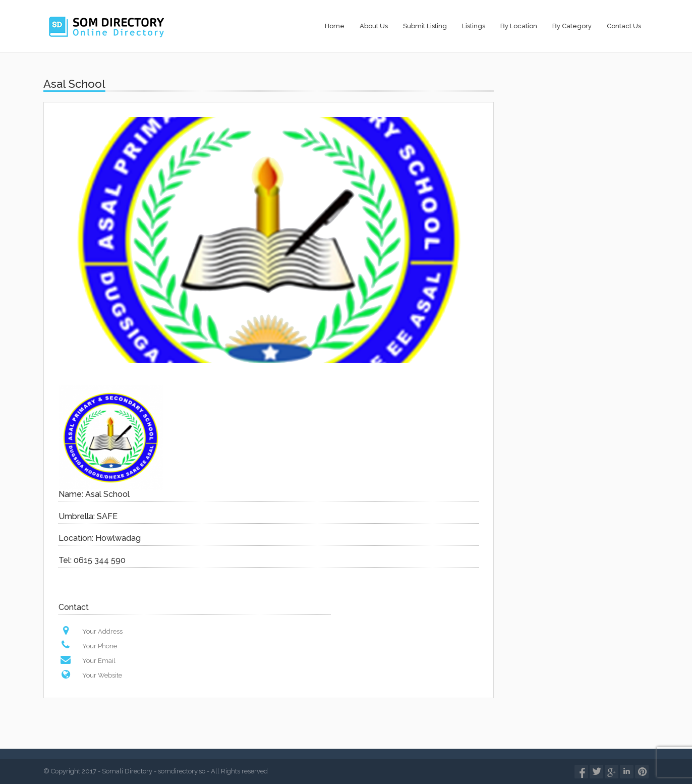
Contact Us (624, 26)
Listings (474, 26)
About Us (374, 26)
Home (335, 26)
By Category (572, 26)
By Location (519, 26)
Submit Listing (425, 26)
